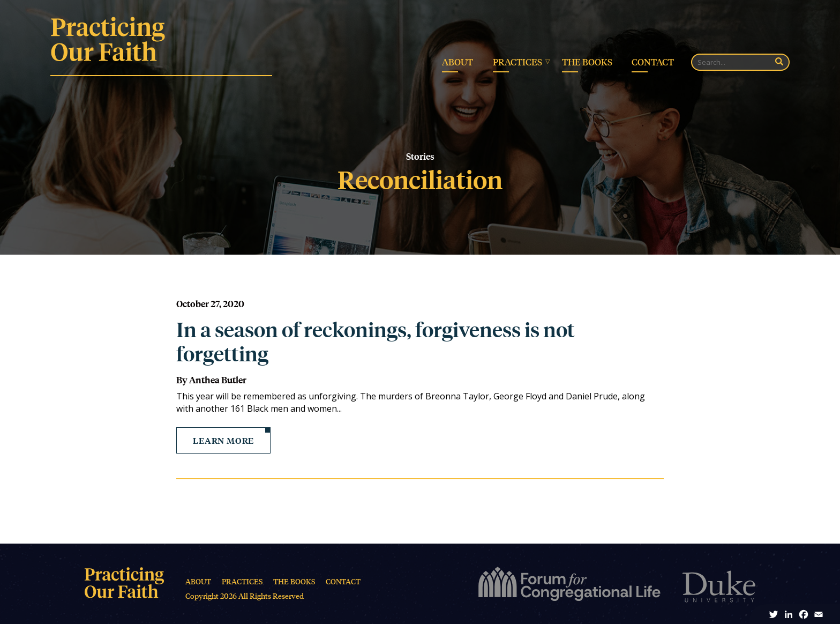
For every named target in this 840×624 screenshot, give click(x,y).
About (457, 62)
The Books (587, 62)
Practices (517, 62)
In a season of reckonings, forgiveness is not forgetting (376, 341)
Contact (653, 62)
